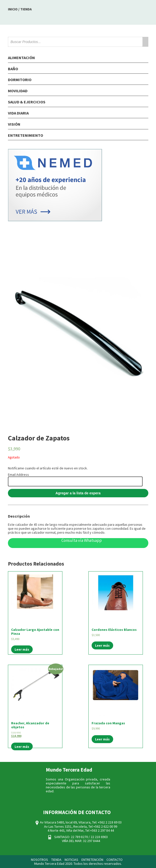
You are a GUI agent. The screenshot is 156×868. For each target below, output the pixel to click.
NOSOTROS (39, 860)
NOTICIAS (71, 860)
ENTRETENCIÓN (92, 860)
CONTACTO (115, 860)
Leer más (22, 649)
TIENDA (56, 860)
